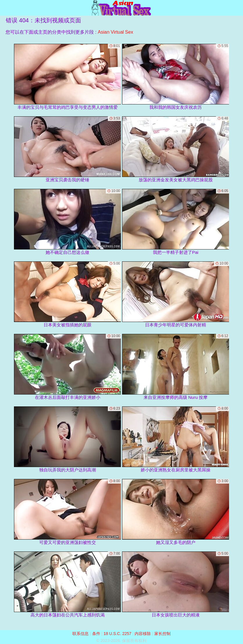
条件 (96, 634)
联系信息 (81, 634)
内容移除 (143, 634)
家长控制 (162, 634)
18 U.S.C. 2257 (117, 634)
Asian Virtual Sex (115, 32)
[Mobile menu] (5, 8)
